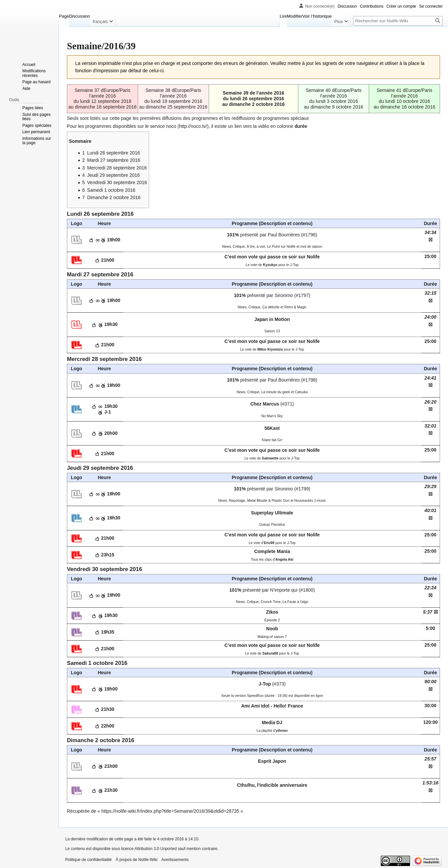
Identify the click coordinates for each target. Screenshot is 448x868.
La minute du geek (276, 392)
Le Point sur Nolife (281, 246)
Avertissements (175, 860)
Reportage (237, 500)
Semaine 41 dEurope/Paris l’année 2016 (404, 93)
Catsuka (301, 392)
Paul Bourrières (284, 235)
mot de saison (311, 246)
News (226, 246)
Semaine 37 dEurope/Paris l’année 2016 (102, 93)
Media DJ (272, 723)
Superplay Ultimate (272, 513)
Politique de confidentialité (88, 860)
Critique (239, 246)
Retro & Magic (295, 307)
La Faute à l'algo (295, 602)
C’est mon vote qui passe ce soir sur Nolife (272, 257)
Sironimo (284, 295)
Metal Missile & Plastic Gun (268, 500)
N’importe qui (284, 590)
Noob (272, 629)
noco (171, 126)
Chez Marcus (265, 404)
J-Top (265, 684)
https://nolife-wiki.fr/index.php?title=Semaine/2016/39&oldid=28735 (170, 811)
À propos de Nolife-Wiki (136, 860)
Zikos (272, 612)
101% (233, 235)
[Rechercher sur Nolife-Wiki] (398, 21)
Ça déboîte (271, 307)
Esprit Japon (272, 761)
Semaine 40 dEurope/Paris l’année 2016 (334, 93)
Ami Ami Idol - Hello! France (272, 706)
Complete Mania (272, 551)
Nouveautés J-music (310, 500)
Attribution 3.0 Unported (156, 849)
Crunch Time (271, 602)
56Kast (272, 428)
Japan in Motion (272, 319)
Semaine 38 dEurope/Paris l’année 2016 (173, 93)
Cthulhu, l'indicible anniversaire (272, 785)
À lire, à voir (256, 246)
